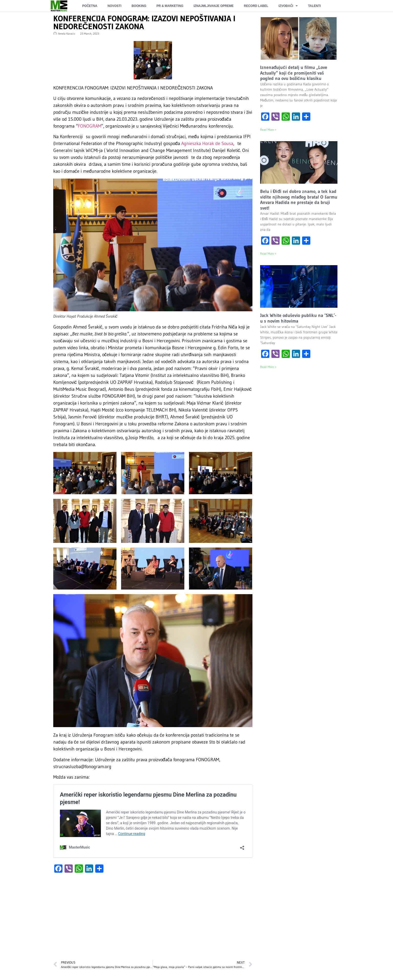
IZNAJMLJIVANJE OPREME (214, 6)
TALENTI (314, 6)
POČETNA (90, 6)
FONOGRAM (89, 126)
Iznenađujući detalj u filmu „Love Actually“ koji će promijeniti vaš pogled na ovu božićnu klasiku (294, 73)
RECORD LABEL (256, 6)
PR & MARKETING (170, 6)
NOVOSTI (114, 6)
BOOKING (139, 6)
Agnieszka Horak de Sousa (207, 143)
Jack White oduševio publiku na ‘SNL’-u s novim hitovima (298, 318)
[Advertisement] (153, 919)
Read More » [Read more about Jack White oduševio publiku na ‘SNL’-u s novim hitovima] (268, 367)
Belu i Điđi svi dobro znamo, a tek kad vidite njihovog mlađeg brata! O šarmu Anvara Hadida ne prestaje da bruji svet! (299, 200)
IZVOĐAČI (288, 6)
